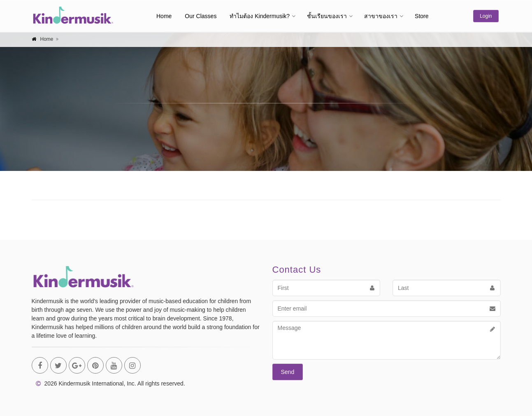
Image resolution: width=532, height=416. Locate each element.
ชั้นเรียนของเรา (327, 16)
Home (164, 16)
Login (486, 16)
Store (422, 16)
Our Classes (201, 16)
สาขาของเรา (381, 16)
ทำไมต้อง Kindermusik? (260, 16)
